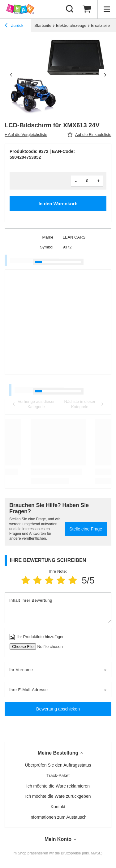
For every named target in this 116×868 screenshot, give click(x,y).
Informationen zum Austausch (58, 817)
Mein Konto (58, 839)
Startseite (43, 25)
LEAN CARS (74, 237)
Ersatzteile (100, 25)
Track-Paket (58, 776)
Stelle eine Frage (86, 529)
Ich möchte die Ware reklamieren (58, 786)
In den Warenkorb (58, 204)
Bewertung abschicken (58, 709)
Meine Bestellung (58, 753)
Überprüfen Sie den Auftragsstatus (58, 765)
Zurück (14, 26)
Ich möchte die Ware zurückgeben (58, 796)
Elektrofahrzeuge (71, 25)
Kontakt (58, 807)
